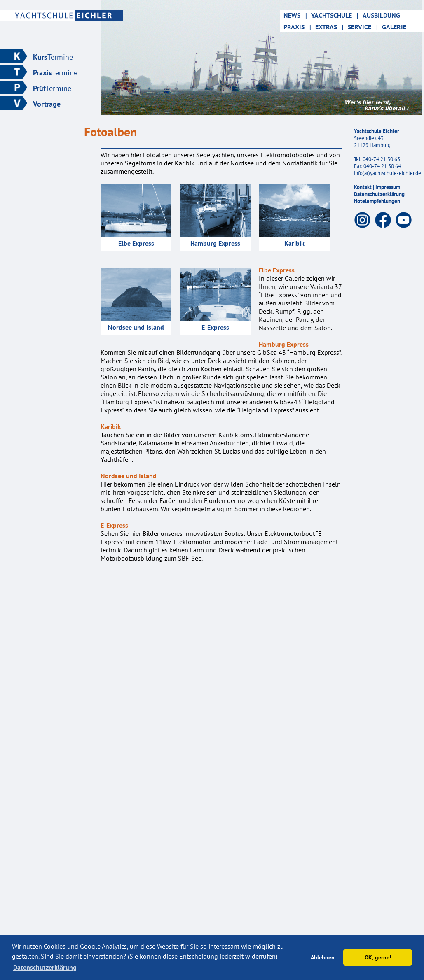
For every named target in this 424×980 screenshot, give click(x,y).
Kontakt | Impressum (377, 187)
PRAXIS (296, 27)
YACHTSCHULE (335, 15)
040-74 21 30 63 (381, 159)
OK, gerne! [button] (378, 957)
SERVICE (363, 27)
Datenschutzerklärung (379, 194)
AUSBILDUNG (384, 15)
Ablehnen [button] (323, 957)
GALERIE (397, 27)
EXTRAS (329, 27)
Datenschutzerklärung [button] (45, 967)
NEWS (294, 15)
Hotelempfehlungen (377, 201)
